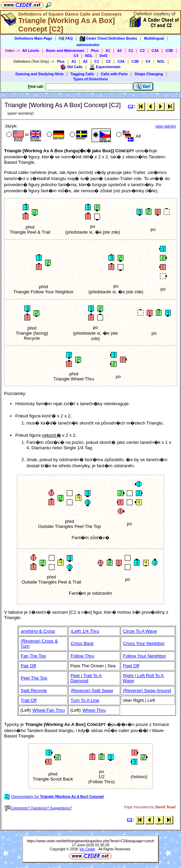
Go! (143, 86)
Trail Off (29, 700)
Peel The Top (34, 678)
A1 (108, 51)
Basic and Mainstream (65, 51)
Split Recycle (34, 691)
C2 (142, 51)
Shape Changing (149, 74)
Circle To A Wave (140, 631)
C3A (155, 51)
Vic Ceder (87, 849)
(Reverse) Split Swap (92, 691)
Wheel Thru (94, 710)
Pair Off (28, 666)
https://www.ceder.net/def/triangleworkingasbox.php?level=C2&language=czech (90, 841)
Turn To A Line (85, 700)
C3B (169, 51)
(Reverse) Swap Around (147, 691)
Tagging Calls (82, 74)
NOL (89, 56)
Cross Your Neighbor (144, 643)
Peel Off (131, 666)
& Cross (38, 631)
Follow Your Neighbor (145, 656)
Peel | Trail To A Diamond (86, 678)
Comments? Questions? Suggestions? (38, 808)
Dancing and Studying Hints (40, 74)
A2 (119, 51)
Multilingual (154, 38)
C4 (76, 56)
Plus (95, 51)
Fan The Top (33, 656)
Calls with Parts (114, 74)
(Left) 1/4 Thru (85, 631)
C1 (131, 51)
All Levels (31, 51)
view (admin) (166, 126)
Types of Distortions (90, 79)
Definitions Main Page (33, 38)
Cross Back (82, 643)
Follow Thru (82, 656)
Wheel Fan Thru (49, 710)
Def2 (104, 56)
